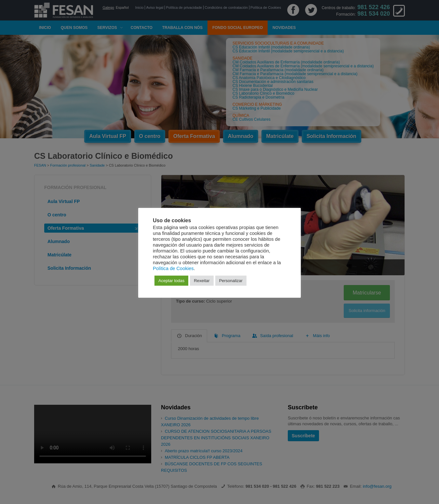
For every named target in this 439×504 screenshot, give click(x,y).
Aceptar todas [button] (171, 281)
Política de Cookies (173, 268)
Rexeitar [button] (202, 281)
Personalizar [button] (231, 281)
